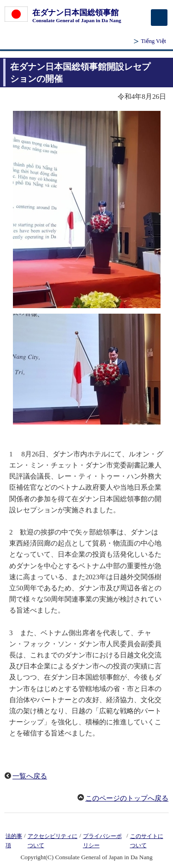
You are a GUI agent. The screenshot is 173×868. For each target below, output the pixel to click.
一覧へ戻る (30, 776)
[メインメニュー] (159, 18)
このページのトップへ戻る (127, 798)
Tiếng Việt (153, 41)
